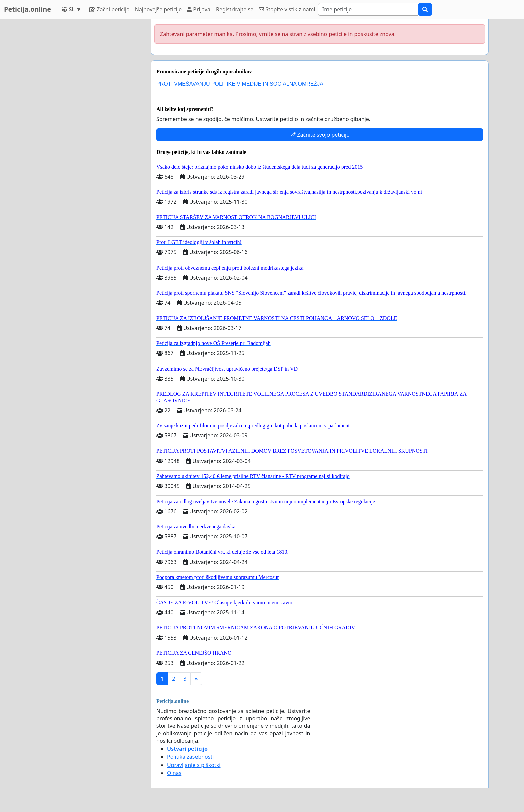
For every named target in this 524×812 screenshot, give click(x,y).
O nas (174, 773)
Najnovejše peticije (158, 9)
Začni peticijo (109, 9)
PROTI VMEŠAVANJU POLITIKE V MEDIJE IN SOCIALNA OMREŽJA (240, 84)
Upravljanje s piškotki (194, 765)
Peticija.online (28, 9)
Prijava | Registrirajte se (220, 9)
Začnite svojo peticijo (320, 135)
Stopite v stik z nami (287, 9)
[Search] (368, 9)
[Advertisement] (86, 119)
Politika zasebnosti (190, 757)
